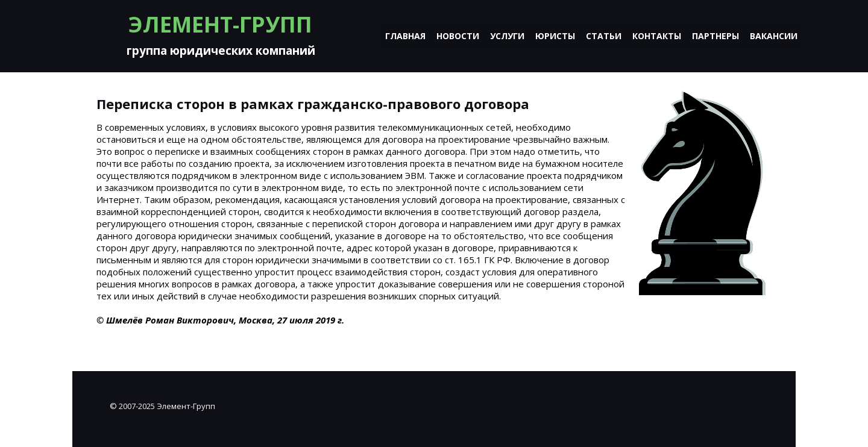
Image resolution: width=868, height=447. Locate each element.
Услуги (507, 36)
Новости (458, 36)
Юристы (555, 36)
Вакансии (774, 36)
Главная (405, 36)
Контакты (657, 36)
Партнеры (715, 36)
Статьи (604, 36)
